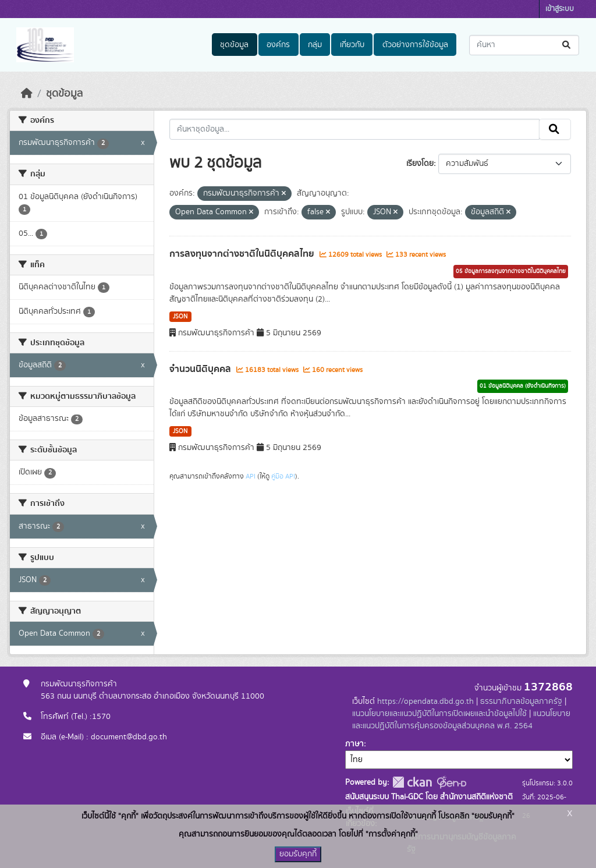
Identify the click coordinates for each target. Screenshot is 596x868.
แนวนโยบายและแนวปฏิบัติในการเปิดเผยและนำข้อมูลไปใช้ (439, 714)
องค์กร (278, 45)
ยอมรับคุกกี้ (298, 854)
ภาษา (354, 744)
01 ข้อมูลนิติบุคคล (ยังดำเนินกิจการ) (523, 386)
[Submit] (567, 45)
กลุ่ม (315, 45)
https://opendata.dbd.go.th (425, 702)
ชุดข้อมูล (234, 45)
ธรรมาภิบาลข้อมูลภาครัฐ (521, 702)
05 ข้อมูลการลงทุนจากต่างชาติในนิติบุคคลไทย (511, 271)
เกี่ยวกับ (352, 45)
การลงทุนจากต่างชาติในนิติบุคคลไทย (243, 254)
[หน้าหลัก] (27, 94)
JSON (180, 317)
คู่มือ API (283, 476)
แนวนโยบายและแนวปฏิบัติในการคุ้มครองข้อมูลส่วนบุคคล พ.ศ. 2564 (461, 720)
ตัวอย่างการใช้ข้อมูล (415, 45)
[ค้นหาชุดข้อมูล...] (524, 45)
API (251, 476)
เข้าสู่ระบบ (560, 9)
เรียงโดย (420, 164)
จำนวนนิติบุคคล (201, 369)
